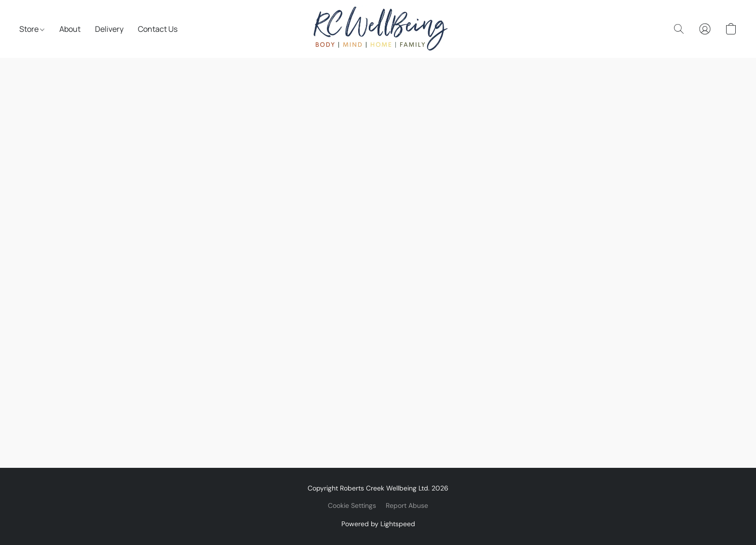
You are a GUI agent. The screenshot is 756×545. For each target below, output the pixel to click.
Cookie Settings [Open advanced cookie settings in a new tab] (352, 505)
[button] (378, 29)
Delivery (109, 29)
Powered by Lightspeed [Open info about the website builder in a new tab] (378, 524)
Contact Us (158, 29)
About (70, 29)
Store (32, 29)
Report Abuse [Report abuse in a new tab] (407, 505)
